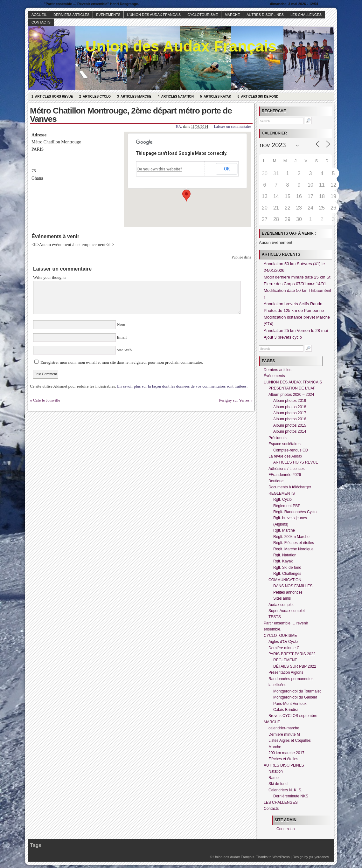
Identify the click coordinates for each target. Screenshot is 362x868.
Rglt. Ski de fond (287, 568)
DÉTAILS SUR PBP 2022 (295, 666)
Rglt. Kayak (283, 561)
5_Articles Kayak (216, 96)
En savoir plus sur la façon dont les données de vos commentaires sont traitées (182, 386)
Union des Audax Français (181, 46)
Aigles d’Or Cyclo (283, 642)
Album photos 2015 (290, 425)
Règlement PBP (287, 506)
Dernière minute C (284, 648)
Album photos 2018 (290, 407)
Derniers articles (71, 15)
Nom (121, 324)
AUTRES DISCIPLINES (265, 15)
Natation (276, 771)
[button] (186, 196)
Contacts (41, 22)
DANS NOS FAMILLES (293, 586)
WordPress (281, 857)
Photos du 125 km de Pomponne (294, 310)
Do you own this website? (160, 169)
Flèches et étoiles (283, 759)
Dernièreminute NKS (291, 796)
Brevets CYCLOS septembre (293, 716)
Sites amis (282, 598)
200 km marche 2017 (286, 753)
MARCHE (232, 15)
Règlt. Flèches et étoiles (294, 543)
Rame (274, 778)
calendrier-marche (284, 728)
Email (122, 337)
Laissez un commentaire (232, 127)
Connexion (285, 829)
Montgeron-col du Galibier (295, 697)
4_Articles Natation (176, 96)
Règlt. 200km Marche (291, 537)
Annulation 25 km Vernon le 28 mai (296, 331)
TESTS (275, 617)
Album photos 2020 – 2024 (291, 395)
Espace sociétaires (285, 444)
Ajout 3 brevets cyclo (283, 337)
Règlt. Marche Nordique (293, 549)
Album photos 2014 (290, 431)
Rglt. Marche (284, 530)
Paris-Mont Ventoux (290, 704)
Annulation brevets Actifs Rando (293, 304)
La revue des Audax (285, 456)
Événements (108, 15)
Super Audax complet (287, 611)
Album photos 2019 (290, 401)
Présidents (278, 438)
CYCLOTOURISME (203, 15)
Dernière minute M (284, 734)
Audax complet (281, 605)
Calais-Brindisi (285, 710)
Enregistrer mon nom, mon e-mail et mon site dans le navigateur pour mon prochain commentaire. (122, 362)
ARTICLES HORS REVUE (296, 462)
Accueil (39, 15)
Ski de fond (278, 784)
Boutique (276, 481)
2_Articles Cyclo (95, 96)
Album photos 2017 (290, 413)
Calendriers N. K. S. (285, 790)
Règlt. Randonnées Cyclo (295, 512)
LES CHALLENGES (306, 15)
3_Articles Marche (134, 96)
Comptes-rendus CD (291, 450)
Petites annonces (288, 592)
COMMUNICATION (285, 580)
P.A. (179, 127)
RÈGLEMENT (285, 660)
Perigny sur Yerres (234, 400)
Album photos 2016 (290, 419)
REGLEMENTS (282, 493)
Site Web (124, 350)
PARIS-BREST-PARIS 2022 (292, 654)
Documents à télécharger (290, 487)
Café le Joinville (47, 400)
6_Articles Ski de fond (258, 96)
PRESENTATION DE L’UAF (292, 388)
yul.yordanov (319, 857)
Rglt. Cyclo (282, 499)
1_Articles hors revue (52, 96)
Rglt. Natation (285, 555)
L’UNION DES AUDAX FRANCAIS (154, 15)
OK (227, 169)
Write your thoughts (50, 277)
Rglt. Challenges (287, 574)
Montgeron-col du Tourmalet (297, 691)
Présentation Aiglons (286, 672)
